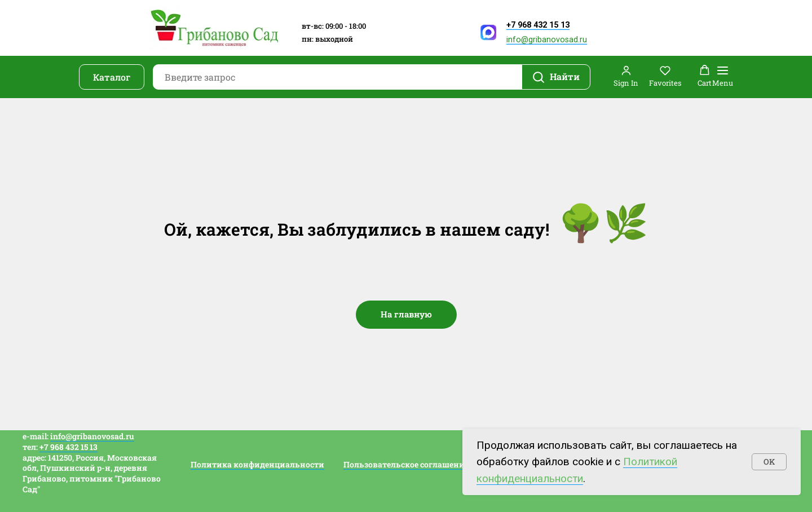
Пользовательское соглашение (406, 464)
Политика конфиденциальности (257, 464)
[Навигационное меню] (723, 77)
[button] (626, 76)
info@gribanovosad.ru (547, 40)
